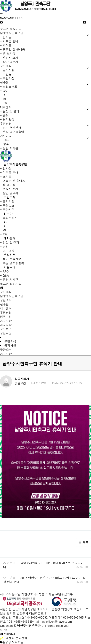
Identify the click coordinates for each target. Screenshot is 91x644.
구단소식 (9, 197)
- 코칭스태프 (9, 86)
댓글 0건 (20, 383)
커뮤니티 (9, 267)
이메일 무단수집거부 (59, 594)
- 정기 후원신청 (11, 128)
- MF (3, 99)
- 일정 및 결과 (10, 111)
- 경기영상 (7, 119)
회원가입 (16, 29)
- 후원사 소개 (9, 58)
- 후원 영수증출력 (12, 132)
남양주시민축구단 (15, 164)
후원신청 (9, 255)
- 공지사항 (7, 70)
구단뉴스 (6, 329)
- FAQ (4, 140)
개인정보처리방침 (33, 594)
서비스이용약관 (10, 594)
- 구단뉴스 (7, 74)
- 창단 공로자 (9, 62)
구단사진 (6, 333)
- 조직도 (6, 45)
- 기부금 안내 (9, 41)
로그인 (4, 29)
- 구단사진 (7, 78)
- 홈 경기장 (8, 53)
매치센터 (9, 238)
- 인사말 (6, 37)
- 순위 (4, 115)
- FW (4, 103)
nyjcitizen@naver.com (57, 621)
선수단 (8, 213)
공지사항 (6, 325)
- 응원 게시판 (9, 148)
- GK (3, 90)
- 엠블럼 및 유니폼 (12, 49)
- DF (3, 95)
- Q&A (4, 144)
